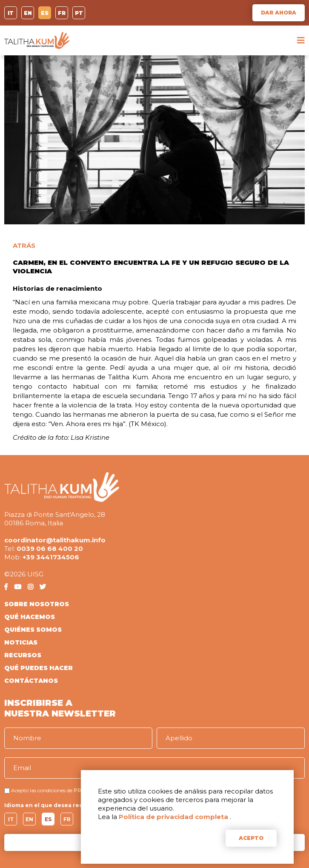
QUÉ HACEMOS (30, 617)
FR (62, 13)
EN (28, 13)
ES (45, 13)
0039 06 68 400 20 (50, 549)
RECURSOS (23, 655)
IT (11, 13)
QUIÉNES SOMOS (33, 630)
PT (79, 13)
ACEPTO (251, 838)
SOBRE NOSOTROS (37, 604)
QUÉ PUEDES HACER (39, 668)
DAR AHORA (279, 13)
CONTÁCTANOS (31, 681)
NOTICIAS (21, 642)
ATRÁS (24, 245)
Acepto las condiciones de (42, 790)
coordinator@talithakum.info (55, 540)
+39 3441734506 (51, 557)
